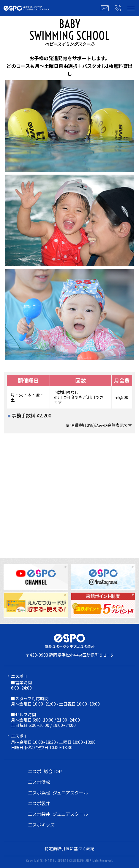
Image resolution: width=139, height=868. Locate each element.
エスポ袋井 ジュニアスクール (58, 814)
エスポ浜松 (39, 782)
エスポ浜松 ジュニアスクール (58, 793)
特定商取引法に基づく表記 (69, 848)
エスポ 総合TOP (45, 771)
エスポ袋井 (39, 803)
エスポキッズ (41, 825)
